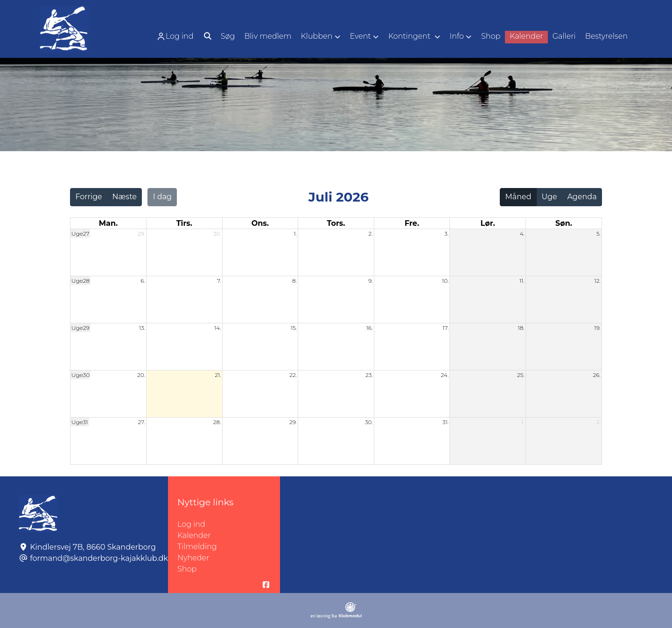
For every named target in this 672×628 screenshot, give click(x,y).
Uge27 (80, 234)
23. (369, 375)
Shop (187, 569)
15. (294, 328)
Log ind (175, 36)
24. (444, 375)
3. (446, 234)
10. (445, 281)
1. (296, 234)
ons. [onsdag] (260, 223)
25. (521, 375)
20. (141, 375)
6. (143, 281)
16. (370, 328)
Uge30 (80, 375)
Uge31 (80, 422)
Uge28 (80, 281)
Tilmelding (197, 547)
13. (142, 328)
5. (598, 234)
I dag (162, 197)
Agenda (582, 197)
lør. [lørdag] (488, 223)
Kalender (194, 535)
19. (597, 328)
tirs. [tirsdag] (184, 223)
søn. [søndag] (564, 223)
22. (293, 375)
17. (445, 328)
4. (522, 234)
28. (217, 422)
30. (217, 234)
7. (219, 281)
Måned (518, 197)
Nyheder (193, 558)
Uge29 (80, 328)
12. (597, 281)
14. (218, 328)
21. (218, 375)
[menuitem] (176, 36)
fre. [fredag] (412, 223)
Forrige (88, 197)
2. (370, 234)
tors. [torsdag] (336, 223)
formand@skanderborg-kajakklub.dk (99, 558)
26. (597, 375)
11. (522, 281)
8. (294, 281)
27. (142, 422)
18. (521, 328)
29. (141, 234)
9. (371, 281)
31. (445, 422)
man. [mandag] (108, 223)
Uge (549, 197)
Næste (125, 197)
